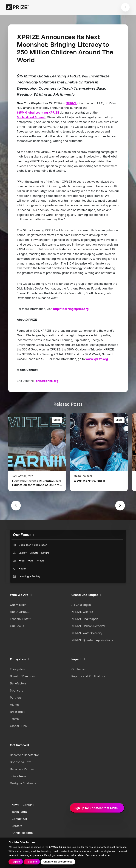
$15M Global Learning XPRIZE (38, 113)
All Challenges (81, 605)
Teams (14, 719)
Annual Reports (22, 833)
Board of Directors (22, 676)
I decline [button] (32, 862)
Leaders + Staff (20, 619)
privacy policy (58, 847)
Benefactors (18, 683)
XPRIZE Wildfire (82, 612)
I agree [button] (16, 862)
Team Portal (19, 812)
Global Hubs (18, 726)
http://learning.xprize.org (71, 309)
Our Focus (17, 626)
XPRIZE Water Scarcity (87, 633)
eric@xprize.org (47, 381)
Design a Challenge (23, 783)
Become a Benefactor (24, 755)
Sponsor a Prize (21, 762)
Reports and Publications (89, 676)
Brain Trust (17, 712)
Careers (17, 826)
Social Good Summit (31, 117)
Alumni (15, 705)
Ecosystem (17, 669)
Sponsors (17, 690)
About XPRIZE (20, 612)
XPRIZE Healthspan (85, 619)
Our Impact (79, 669)
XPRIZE (71, 103)
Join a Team (18, 776)
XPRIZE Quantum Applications (92, 640)
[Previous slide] (16, 506)
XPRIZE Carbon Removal (88, 626)
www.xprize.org (97, 359)
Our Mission (18, 605)
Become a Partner (22, 769)
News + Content (23, 805)
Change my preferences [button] (58, 862)
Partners (16, 698)
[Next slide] (120, 506)
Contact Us (19, 819)
